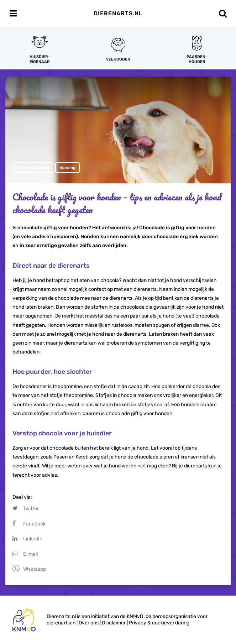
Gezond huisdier (33, 168)
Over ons (89, 623)
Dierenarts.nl (118, 13)
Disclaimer (114, 623)
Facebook (34, 524)
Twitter (31, 509)
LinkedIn (33, 539)
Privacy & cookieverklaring (159, 623)
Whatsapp (35, 569)
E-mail (30, 554)
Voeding (67, 168)
